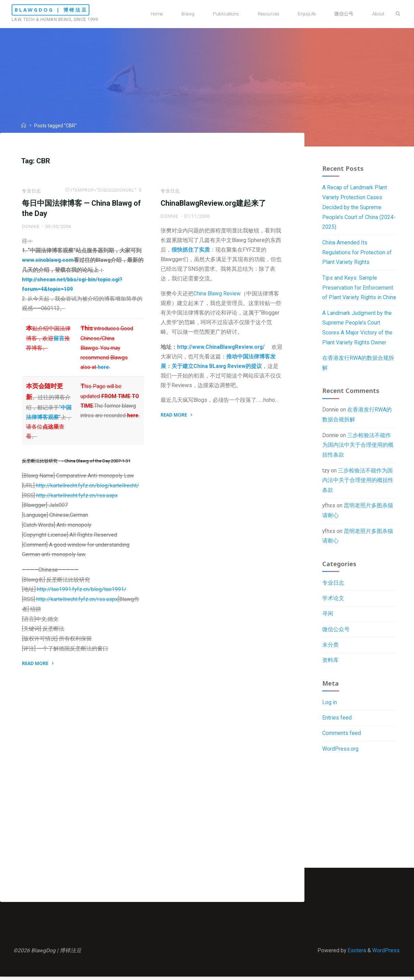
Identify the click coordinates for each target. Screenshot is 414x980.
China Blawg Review (218, 298)
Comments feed (342, 739)
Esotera (356, 953)
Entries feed (337, 723)
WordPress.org (340, 755)
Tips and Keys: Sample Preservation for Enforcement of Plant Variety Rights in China (359, 289)
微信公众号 (336, 633)
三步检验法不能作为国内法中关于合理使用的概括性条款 (358, 448)
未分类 (330, 649)
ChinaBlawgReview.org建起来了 (213, 205)
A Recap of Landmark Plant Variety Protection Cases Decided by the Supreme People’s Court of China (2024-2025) (359, 208)
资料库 (330, 665)
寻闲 (328, 618)
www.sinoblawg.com (48, 263)
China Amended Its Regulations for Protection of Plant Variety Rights (357, 253)
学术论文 (333, 602)
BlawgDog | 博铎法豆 (63, 10)
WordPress (386, 953)
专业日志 (32, 192)
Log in (330, 708)
